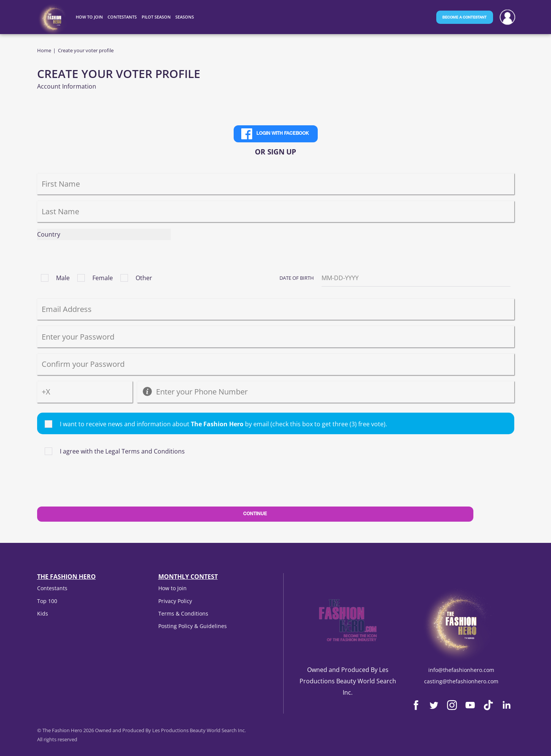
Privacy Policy (175, 601)
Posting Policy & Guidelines (193, 626)
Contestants (52, 588)
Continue (255, 514)
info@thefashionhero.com (461, 670)
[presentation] (95, 489)
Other (144, 278)
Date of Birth (297, 278)
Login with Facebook (283, 134)
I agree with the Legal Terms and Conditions (122, 451)
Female (103, 278)
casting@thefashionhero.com (461, 681)
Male (63, 278)
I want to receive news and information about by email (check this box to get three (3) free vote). (223, 424)
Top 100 (47, 601)
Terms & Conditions (183, 613)
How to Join (172, 588)
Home (44, 50)
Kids (43, 613)
